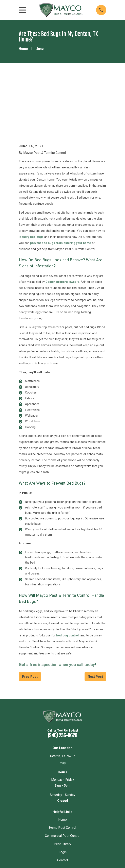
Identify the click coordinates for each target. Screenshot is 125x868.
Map (63, 705)
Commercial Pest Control (63, 778)
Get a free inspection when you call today (57, 607)
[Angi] (72, 821)
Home (63, 761)
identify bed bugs (31, 179)
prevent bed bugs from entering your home (61, 185)
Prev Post (30, 619)
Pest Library (63, 786)
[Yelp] (59, 821)
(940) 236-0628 (63, 678)
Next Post (95, 619)
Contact (63, 802)
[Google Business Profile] (52, 821)
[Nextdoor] (66, 821)
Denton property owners (62, 224)
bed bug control (67, 577)
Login (63, 794)
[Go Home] (23, 49)
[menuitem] (43, 854)
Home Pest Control (63, 770)
